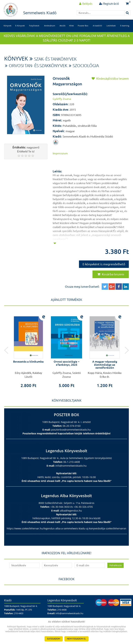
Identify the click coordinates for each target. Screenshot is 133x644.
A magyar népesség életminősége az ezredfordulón (105, 365)
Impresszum (60, 153)
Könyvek (8, 26)
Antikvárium (50, 26)
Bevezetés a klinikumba (28, 362)
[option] (28, 349)
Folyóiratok (34, 26)
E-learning (125, 26)
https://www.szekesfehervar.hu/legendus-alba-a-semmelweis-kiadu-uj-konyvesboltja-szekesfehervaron (66, 528)
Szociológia (86, 66)
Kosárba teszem (111, 274)
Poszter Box (83, 26)
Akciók (63, 26)
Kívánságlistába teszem (110, 78)
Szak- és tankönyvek (55, 59)
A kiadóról (97, 26)
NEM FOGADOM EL (76, 639)
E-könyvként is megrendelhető (104, 264)
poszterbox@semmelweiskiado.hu (71, 430)
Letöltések (111, 26)
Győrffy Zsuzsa (62, 99)
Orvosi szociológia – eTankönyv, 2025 (66, 363)
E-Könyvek (20, 26)
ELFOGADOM (54, 639)
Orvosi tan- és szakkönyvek (38, 66)
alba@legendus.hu (71, 511)
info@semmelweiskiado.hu (71, 466)
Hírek (71, 26)
